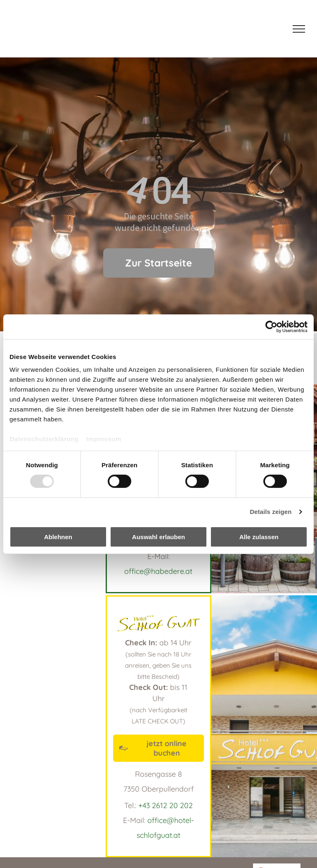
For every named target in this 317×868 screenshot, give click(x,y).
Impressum (104, 439)
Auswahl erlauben (158, 537)
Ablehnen (58, 537)
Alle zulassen (259, 537)
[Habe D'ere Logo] (54, 29)
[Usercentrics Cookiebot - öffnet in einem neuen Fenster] (271, 326)
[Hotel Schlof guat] (121, 29)
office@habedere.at (158, 571)
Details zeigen (271, 512)
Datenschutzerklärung (44, 439)
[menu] (299, 29)
